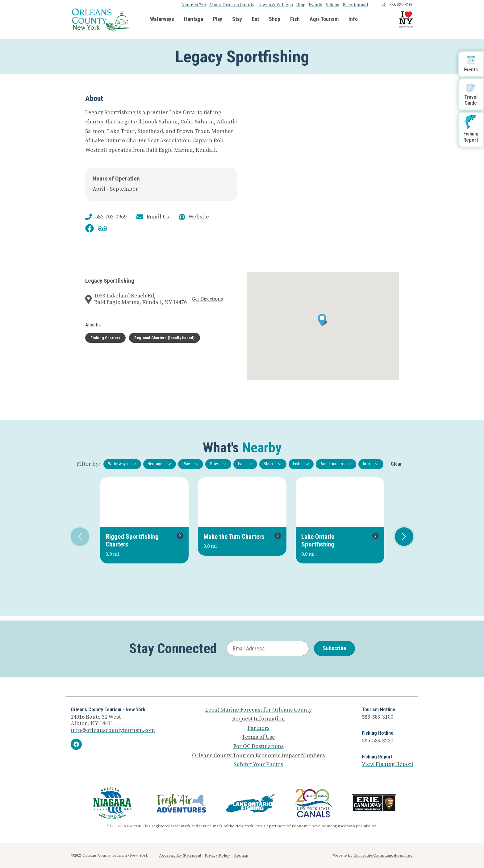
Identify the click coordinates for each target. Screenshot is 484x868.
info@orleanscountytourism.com (113, 730)
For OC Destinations (259, 746)
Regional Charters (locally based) (165, 338)
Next (402, 537)
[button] (323, 320)
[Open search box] (384, 5)
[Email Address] (268, 648)
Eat (255, 19)
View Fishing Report (388, 764)
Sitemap (241, 855)
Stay (237, 19)
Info (353, 19)
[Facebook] (76, 744)
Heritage (194, 19)
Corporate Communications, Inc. (383, 855)
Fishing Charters (105, 338)
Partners (259, 728)
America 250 (193, 5)
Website (199, 217)
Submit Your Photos (258, 765)
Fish (295, 19)
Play (218, 19)
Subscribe (334, 648)
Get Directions (207, 299)
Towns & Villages (275, 5)
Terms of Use (258, 737)
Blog (301, 5)
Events (315, 5)
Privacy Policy (217, 855)
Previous (78, 537)
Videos (332, 5)
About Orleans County (232, 5)
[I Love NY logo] (406, 20)
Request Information (259, 719)
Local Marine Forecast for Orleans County (259, 710)
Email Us (158, 217)
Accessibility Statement (180, 855)
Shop (275, 19)
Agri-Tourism (324, 19)
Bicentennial (355, 5)
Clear (396, 464)
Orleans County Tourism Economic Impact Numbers (258, 756)
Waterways (162, 19)
